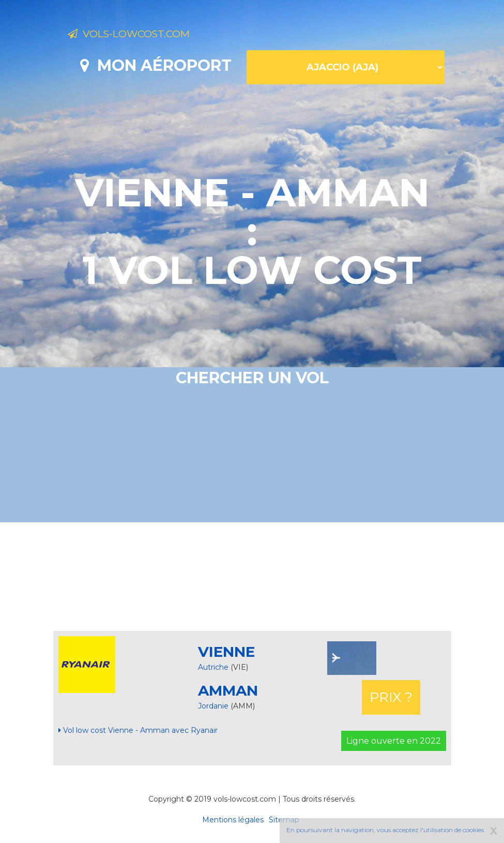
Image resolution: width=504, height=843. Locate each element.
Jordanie (214, 706)
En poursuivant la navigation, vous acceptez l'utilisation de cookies (385, 830)
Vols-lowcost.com (150, 35)
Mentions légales (233, 820)
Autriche (213, 667)
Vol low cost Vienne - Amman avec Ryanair (138, 730)
